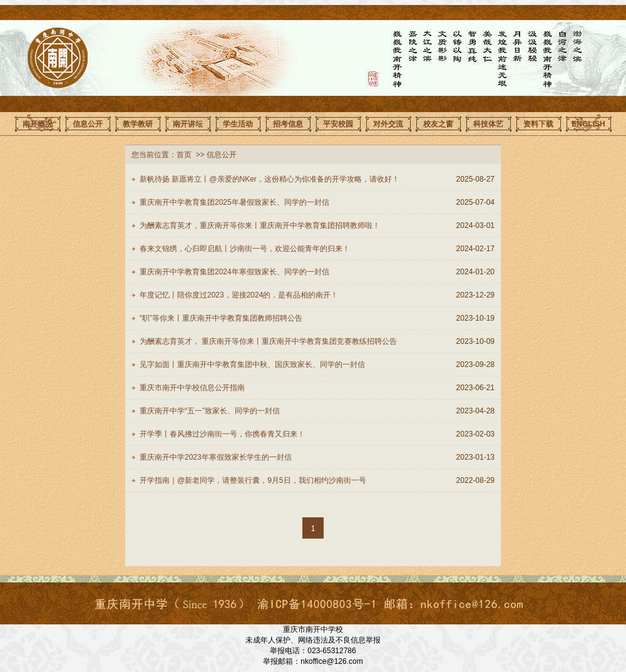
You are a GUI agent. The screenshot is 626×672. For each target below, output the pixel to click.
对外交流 (388, 124)
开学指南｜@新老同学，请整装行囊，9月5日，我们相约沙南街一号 (253, 480)
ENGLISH (588, 124)
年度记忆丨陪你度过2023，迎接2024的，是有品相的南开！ (239, 295)
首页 (184, 155)
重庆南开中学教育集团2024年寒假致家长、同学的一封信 (234, 272)
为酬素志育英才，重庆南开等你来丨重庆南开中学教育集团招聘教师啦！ (260, 225)
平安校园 (338, 124)
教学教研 (138, 124)
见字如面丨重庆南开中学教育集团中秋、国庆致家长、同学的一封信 (252, 364)
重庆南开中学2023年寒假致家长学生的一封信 (216, 457)
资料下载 (538, 124)
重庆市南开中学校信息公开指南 (192, 388)
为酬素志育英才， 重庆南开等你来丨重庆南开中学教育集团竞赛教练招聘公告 (268, 341)
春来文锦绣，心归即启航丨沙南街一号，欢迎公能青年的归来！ (245, 249)
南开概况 (38, 124)
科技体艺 (488, 124)
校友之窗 (438, 124)
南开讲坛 (188, 124)
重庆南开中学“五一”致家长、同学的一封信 (210, 411)
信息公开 (88, 124)
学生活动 (238, 124)
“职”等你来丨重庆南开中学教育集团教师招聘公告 (221, 318)
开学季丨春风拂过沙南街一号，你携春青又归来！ (222, 434)
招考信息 (288, 124)
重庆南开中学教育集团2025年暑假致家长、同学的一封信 (234, 202)
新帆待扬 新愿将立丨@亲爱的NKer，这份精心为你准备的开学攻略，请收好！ (269, 179)
